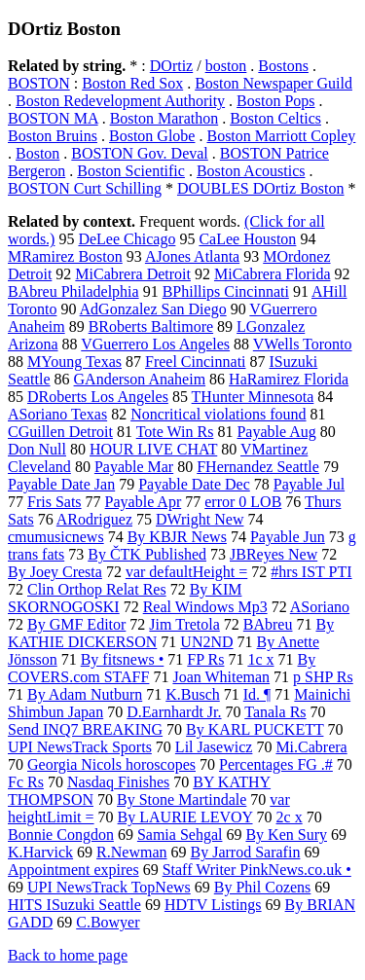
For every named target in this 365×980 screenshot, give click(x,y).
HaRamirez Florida (289, 379)
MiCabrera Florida (273, 274)
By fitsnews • (123, 659)
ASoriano (320, 607)
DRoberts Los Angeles (98, 397)
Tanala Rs (275, 712)
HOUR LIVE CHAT (153, 449)
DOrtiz (171, 66)
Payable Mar (134, 467)
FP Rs (205, 659)
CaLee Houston (247, 239)
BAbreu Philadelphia (73, 291)
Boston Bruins (53, 136)
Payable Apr (144, 502)
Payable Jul (309, 484)
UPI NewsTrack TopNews (109, 887)
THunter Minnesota (253, 397)
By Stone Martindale (182, 799)
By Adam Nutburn (85, 694)
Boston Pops (275, 101)
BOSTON (39, 83)
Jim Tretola (184, 624)
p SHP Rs (323, 677)
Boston (37, 153)
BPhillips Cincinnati (226, 291)
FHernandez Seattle (258, 467)
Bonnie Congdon (61, 835)
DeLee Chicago (127, 239)
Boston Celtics (275, 118)
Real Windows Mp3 (205, 607)
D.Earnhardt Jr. (174, 712)
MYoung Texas (74, 362)
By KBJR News (177, 537)
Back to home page (68, 955)
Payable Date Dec (194, 484)
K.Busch (193, 694)
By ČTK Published (147, 554)
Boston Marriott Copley (281, 136)
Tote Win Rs (175, 432)
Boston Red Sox (132, 83)
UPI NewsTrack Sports (80, 747)
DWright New (200, 519)
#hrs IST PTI (311, 572)
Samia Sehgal (180, 835)
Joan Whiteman (221, 677)
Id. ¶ (257, 694)
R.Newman (131, 852)
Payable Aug (276, 432)
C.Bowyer (108, 922)
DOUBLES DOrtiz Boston (261, 188)
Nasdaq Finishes (118, 782)
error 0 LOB (243, 502)
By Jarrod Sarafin (246, 852)
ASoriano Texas (57, 414)
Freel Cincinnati (196, 362)
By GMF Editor (76, 624)
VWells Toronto (303, 344)
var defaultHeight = (186, 572)
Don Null (37, 449)
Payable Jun (288, 537)
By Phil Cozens (263, 887)
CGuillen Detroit (60, 432)
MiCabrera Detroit (133, 274)
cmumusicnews (56, 537)
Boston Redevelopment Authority (120, 101)
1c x (260, 659)
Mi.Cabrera (311, 747)
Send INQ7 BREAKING (85, 729)
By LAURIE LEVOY (185, 817)
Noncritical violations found (218, 414)
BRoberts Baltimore (151, 327)
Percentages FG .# (276, 764)
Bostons (283, 66)
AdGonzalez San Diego (153, 309)
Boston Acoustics (251, 171)
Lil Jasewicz (214, 747)
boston (226, 66)
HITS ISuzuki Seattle (74, 905)
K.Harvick (40, 852)
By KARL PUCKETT (255, 729)
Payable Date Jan (61, 484)
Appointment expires (73, 870)
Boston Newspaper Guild (274, 83)
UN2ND (206, 642)
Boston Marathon (164, 118)
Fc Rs (26, 782)
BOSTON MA (53, 118)
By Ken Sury (286, 835)
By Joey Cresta (55, 572)
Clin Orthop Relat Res (97, 589)
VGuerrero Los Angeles (155, 344)
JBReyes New (274, 554)
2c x (290, 817)
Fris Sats (55, 502)
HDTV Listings (213, 905)
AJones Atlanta (192, 256)
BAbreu (268, 624)
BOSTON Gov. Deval (139, 153)
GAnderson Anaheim (140, 379)
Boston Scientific (131, 171)
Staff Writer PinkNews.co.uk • (257, 870)
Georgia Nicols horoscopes (111, 764)
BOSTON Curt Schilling (85, 188)
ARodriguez (94, 519)
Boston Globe (152, 136)
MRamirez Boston (65, 256)
